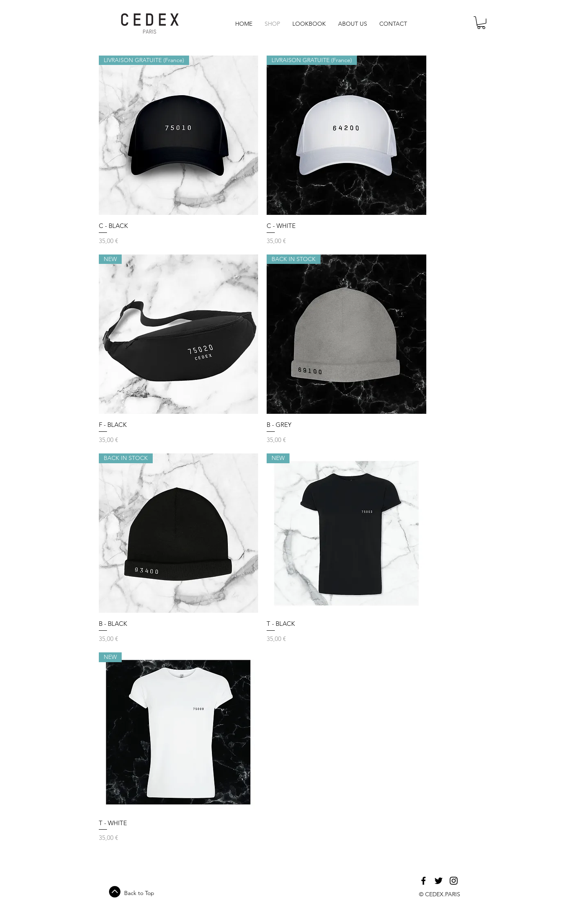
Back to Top (139, 893)
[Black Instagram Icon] (454, 881)
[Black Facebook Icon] (423, 881)
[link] (481, 23)
